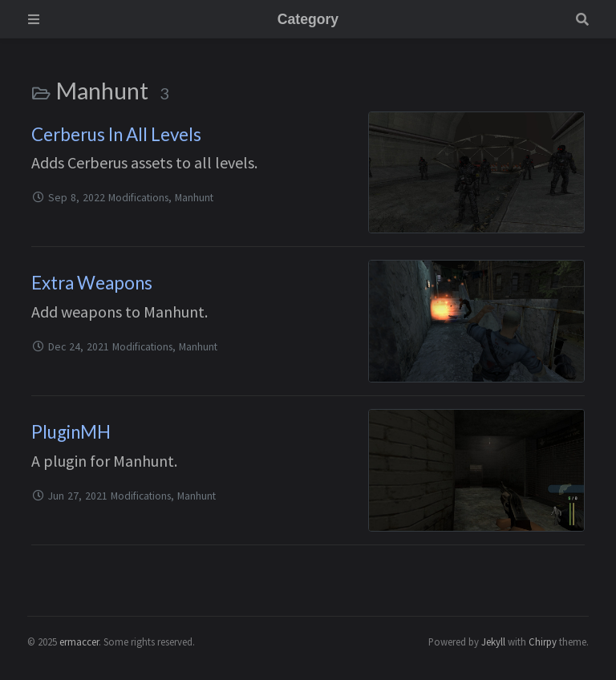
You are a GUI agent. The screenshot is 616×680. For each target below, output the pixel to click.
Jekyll (493, 642)
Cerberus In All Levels (116, 134)
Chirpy (543, 642)
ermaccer (79, 642)
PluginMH (71, 432)
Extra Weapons (92, 283)
